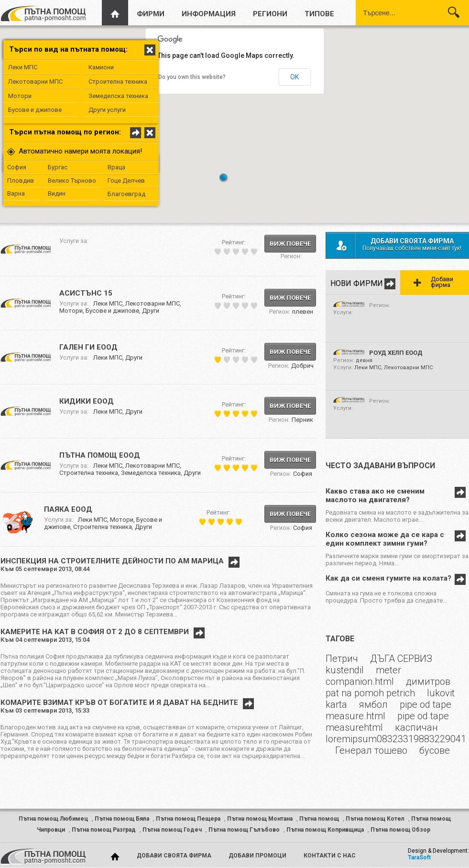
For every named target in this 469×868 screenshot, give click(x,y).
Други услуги (107, 110)
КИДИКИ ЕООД (87, 401)
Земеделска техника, (152, 473)
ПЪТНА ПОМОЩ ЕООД (100, 455)
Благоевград (126, 194)
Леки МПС (23, 67)
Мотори (20, 96)
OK (294, 77)
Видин (57, 193)
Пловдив (21, 181)
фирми (151, 14)
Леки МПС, (109, 303)
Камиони (101, 67)
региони (270, 14)
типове (319, 14)
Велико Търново (72, 181)
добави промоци (257, 856)
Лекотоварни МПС (35, 82)
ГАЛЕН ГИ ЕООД (88, 347)
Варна (16, 193)
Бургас (58, 167)
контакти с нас (330, 856)
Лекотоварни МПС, (153, 303)
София (17, 167)
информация (209, 14)
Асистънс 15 (86, 293)
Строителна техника (118, 82)
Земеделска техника (118, 96)
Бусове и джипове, (114, 311)
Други (151, 311)
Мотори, (72, 311)
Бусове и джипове (35, 110)
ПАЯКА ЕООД (68, 509)
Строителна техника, (90, 473)
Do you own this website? (192, 77)
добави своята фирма (174, 856)
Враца (116, 167)
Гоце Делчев (126, 181)
